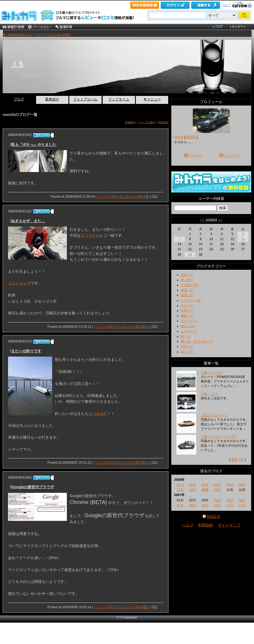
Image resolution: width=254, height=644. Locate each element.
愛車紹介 (52, 99)
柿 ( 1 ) (186, 336)
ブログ (40, 35)
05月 (230, 485)
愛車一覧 (237, 459)
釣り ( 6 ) (187, 352)
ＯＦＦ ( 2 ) (189, 321)
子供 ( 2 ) (187, 346)
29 (190, 255)
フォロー (193, 155)
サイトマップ (229, 525)
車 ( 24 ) (186, 280)
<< (202, 220)
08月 (193, 490)
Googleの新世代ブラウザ (33, 487)
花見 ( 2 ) (187, 275)
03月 (205, 485)
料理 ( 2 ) (187, 311)
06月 (242, 485)
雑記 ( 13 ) (188, 326)
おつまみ (96, 413)
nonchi (179, 137)
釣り (145, 327)
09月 (205, 490)
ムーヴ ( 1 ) (189, 331)
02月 (193, 485)
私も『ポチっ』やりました (34, 145)
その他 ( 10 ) (190, 285)
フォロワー (230, 155)
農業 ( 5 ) (187, 295)
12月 (242, 505)
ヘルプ (226, 5)
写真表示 (163, 122)
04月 (217, 485)
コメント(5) (102, 463)
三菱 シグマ (209, 394)
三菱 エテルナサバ (214, 415)
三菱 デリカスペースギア (219, 437)
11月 (230, 505)
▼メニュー (152, 99)
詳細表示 (130, 122)
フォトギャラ (19, 283)
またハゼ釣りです (26, 351)
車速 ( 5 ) (187, 290)
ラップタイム (119, 99)
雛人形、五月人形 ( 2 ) (197, 341)
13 (243, 239)
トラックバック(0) (130, 197)
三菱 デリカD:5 (212, 373)
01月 (180, 485)
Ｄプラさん (90, 235)
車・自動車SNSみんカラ (18, 35)
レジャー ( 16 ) (191, 300)
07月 (180, 490)
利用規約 (206, 525)
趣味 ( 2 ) (187, 316)
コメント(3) (105, 197)
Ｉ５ (18, 64)
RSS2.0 (213, 517)
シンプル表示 (147, 122)
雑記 (145, 607)
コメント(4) (102, 327)
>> (220, 220)
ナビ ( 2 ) (187, 306)
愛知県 (191, 137)
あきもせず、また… (28, 221)
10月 (217, 490)
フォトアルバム (85, 99)
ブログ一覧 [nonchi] (58, 35)
